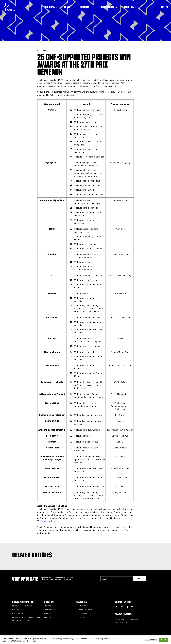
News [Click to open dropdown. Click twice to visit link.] (68, 7)
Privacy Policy (119, 622)
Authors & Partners (84, 610)
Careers (48, 613)
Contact (48, 617)
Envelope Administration (22, 610)
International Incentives (22, 606)
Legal (127, 622)
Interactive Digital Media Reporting (26, 617)
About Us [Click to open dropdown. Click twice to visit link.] (130, 7)
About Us (48, 606)
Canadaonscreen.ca (63, 527)
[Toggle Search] (167, 7)
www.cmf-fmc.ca (50, 521)
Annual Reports (51, 610)
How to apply (81, 606)
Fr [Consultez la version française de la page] (162, 7)
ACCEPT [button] (164, 640)
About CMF (49, 602)
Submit (138, 579)
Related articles (32, 555)
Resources (82, 602)
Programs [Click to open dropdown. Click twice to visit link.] (51, 7)
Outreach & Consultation (22, 621)
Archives (80, 617)
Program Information (23, 602)
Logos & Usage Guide (84, 613)
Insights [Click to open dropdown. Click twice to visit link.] (86, 7)
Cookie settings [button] (151, 640)
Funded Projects (108, 7)
